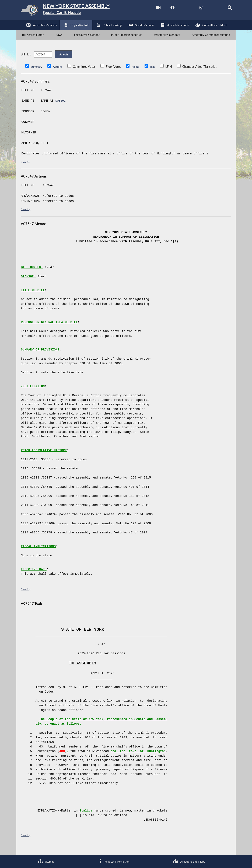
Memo (136, 75)
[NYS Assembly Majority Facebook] (166, 8)
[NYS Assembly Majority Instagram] (196, 8)
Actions (58, 75)
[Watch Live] (151, 8)
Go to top (26, 170)
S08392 (61, 109)
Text (154, 75)
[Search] (225, 8)
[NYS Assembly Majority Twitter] (181, 8)
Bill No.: (26, 60)
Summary (37, 75)
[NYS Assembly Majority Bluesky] (210, 8)
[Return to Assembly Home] (72, 11)
